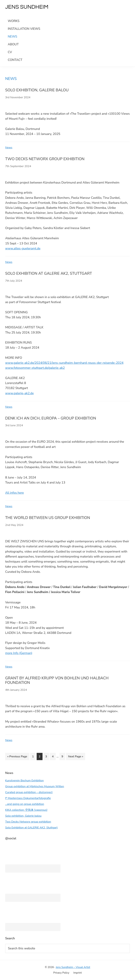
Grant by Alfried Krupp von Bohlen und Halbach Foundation (57, 680)
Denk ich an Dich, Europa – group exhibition (51, 418)
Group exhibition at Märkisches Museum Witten (35, 786)
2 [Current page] (41, 757)
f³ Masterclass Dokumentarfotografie (28, 798)
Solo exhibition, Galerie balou (37, 90)
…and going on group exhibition (25, 804)
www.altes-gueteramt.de (23, 248)
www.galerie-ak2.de (19, 393)
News (9, 148)
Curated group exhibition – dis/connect (29, 792)
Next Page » (76, 757)
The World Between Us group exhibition (48, 518)
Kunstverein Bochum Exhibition (24, 781)
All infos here (15, 493)
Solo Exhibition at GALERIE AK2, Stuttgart (49, 274)
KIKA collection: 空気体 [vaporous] (26, 810)
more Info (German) (19, 653)
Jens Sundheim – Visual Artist (73, 967)
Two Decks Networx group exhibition (45, 159)
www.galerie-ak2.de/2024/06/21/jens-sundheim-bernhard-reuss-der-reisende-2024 (64, 363)
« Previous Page (17, 757)
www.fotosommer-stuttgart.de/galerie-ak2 (35, 368)
